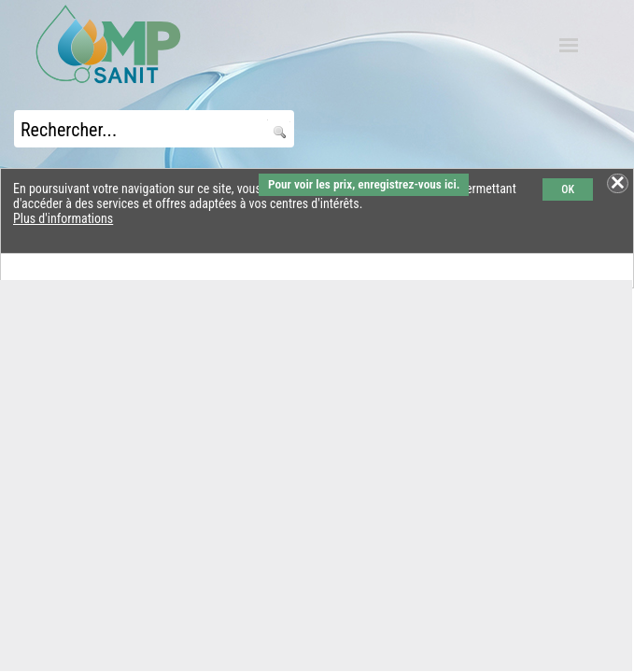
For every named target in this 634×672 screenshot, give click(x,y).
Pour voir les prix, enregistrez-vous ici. (364, 184)
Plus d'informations (63, 218)
